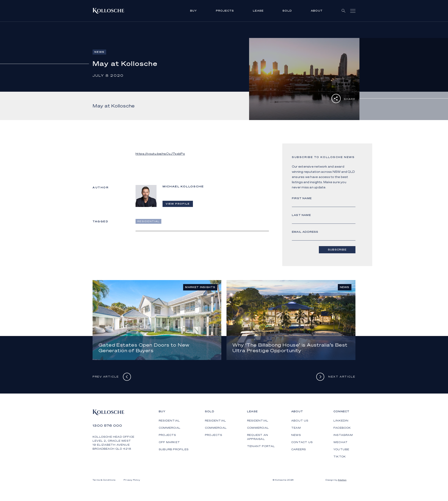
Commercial (170, 428)
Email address (305, 232)
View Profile (178, 204)
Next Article (336, 377)
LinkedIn (341, 421)
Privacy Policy (132, 480)
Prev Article (112, 377)
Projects (225, 11)
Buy (194, 11)
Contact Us (302, 442)
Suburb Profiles (174, 449)
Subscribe (338, 250)
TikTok (340, 457)
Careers (299, 449)
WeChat (341, 442)
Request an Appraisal (258, 437)
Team (296, 428)
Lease (258, 11)
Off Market (169, 442)
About (317, 11)
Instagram (343, 435)
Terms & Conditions (104, 480)
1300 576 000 (107, 425)
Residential (169, 421)
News (296, 435)
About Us (300, 421)
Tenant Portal (261, 446)
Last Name (301, 215)
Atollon (342, 480)
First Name (302, 198)
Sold (287, 11)
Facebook (342, 428)
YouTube (341, 449)
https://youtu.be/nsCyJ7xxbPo (160, 154)
